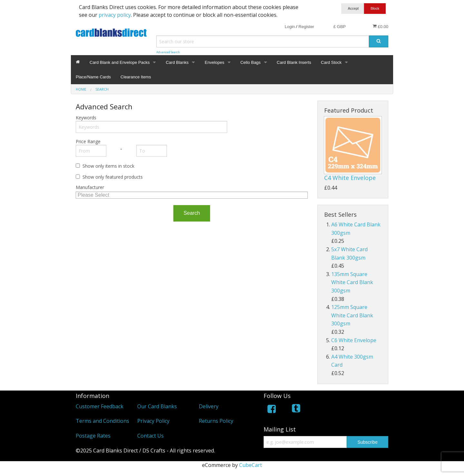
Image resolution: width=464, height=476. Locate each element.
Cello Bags (251, 62)
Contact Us (150, 436)
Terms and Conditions (102, 421)
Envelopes (214, 62)
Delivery (209, 406)
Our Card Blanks (157, 406)
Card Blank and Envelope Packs (120, 62)
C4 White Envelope (350, 178)
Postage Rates (93, 436)
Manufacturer (90, 187)
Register (306, 27)
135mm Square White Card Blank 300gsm (352, 282)
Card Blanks (177, 62)
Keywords (86, 118)
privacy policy (115, 15)
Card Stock (331, 62)
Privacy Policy (153, 421)
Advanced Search (168, 52)
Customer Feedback (100, 406)
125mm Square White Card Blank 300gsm (352, 315)
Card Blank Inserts (294, 62)
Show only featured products (113, 177)
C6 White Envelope (354, 340)
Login (290, 27)
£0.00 (380, 26)
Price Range (88, 141)
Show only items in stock (108, 166)
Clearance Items (136, 77)
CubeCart (251, 465)
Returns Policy (216, 421)
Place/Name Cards (93, 77)
